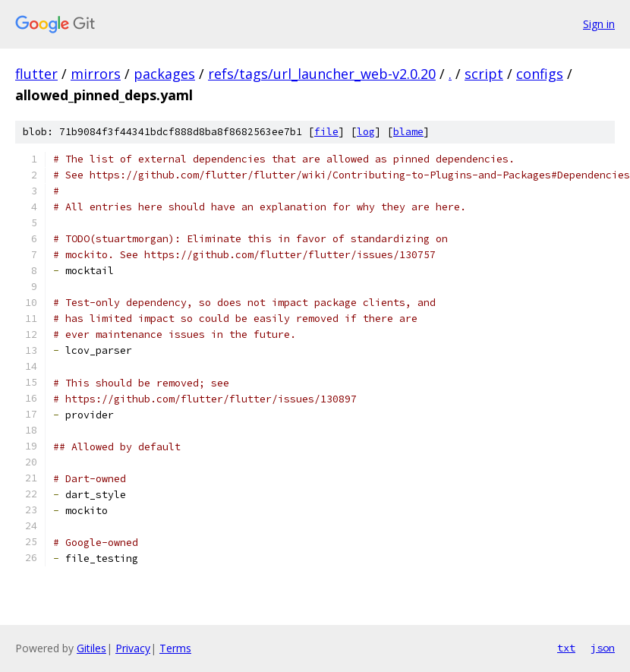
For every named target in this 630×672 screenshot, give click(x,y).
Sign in (599, 24)
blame (408, 132)
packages (164, 74)
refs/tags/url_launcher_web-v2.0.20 (322, 74)
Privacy (133, 648)
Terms (175, 648)
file (326, 132)
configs (540, 74)
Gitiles (91, 648)
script (484, 74)
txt (566, 648)
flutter (36, 74)
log (366, 132)
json (603, 648)
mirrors (96, 74)
